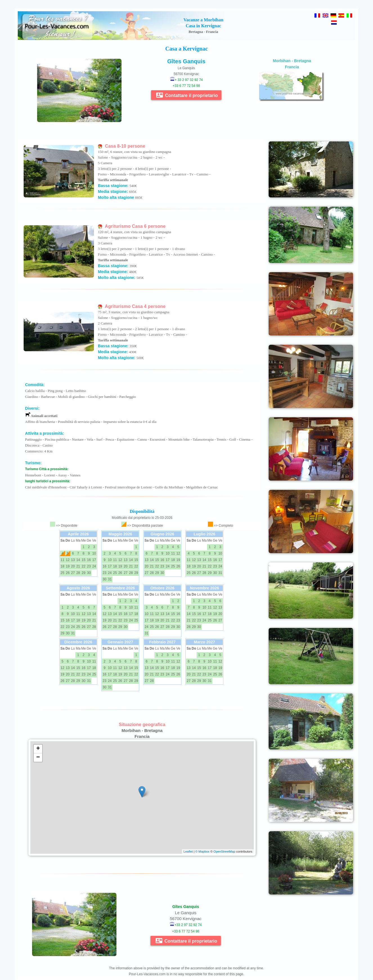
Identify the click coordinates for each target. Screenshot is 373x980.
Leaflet (188, 851)
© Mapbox (202, 851)
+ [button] (38, 749)
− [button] (38, 758)
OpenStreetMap (224, 851)
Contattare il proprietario (187, 95)
